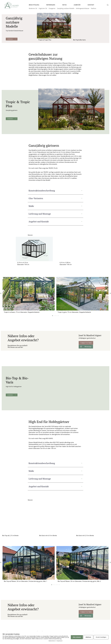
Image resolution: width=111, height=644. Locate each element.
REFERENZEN (51, 5)
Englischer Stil (43, 8)
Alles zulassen (77, 637)
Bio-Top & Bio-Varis (79, 40)
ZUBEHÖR (77, 5)
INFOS (64, 5)
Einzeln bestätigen (101, 637)
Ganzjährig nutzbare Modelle (66, 8)
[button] (108, 5)
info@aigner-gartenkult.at (87, 338)
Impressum (60, 641)
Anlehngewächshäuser (83, 8)
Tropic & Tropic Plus (45, 40)
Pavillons (93, 8)
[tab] (55, 191)
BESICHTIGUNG (34, 5)
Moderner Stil (33, 8)
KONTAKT (91, 5)
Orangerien (52, 8)
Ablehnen (88, 637)
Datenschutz (52, 641)
